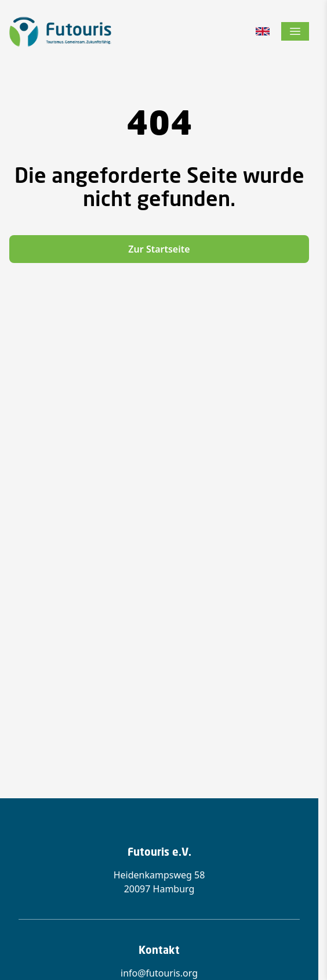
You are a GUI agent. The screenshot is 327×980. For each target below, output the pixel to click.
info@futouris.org (159, 973)
